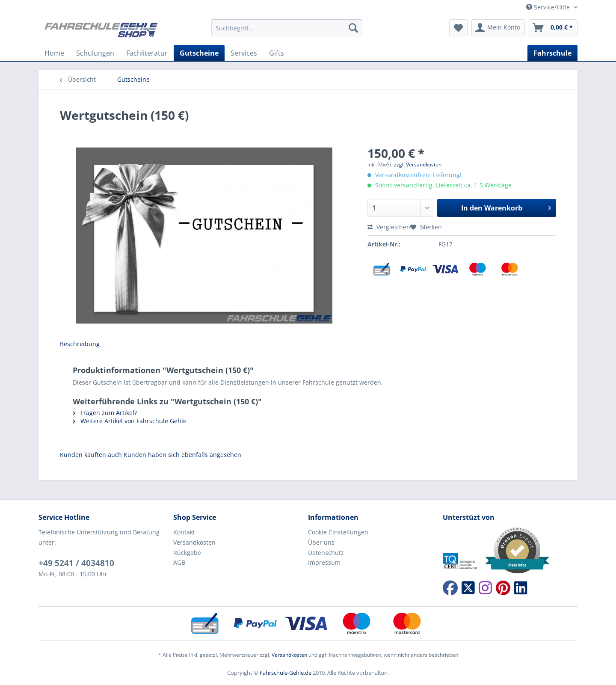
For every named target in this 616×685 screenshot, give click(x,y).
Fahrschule (552, 53)
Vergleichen (389, 227)
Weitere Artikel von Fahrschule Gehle (130, 421)
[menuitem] (287, 32)
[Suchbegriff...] (287, 28)
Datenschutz (326, 553)
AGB (179, 562)
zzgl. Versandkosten (418, 165)
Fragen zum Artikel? (105, 413)
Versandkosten (194, 542)
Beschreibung (80, 344)
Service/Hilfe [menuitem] (549, 7)
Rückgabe (187, 553)
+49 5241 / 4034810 (76, 563)
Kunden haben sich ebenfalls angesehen (182, 455)
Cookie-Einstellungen (338, 532)
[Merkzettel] (458, 28)
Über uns (321, 542)
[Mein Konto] (498, 28)
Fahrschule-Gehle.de (286, 673)
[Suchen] (353, 28)
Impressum (324, 562)
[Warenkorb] (553, 28)
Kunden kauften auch (91, 455)
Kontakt (184, 532)
